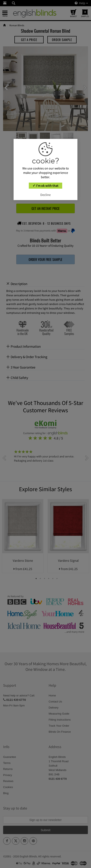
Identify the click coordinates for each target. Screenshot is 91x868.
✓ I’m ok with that (45, 186)
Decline (45, 195)
